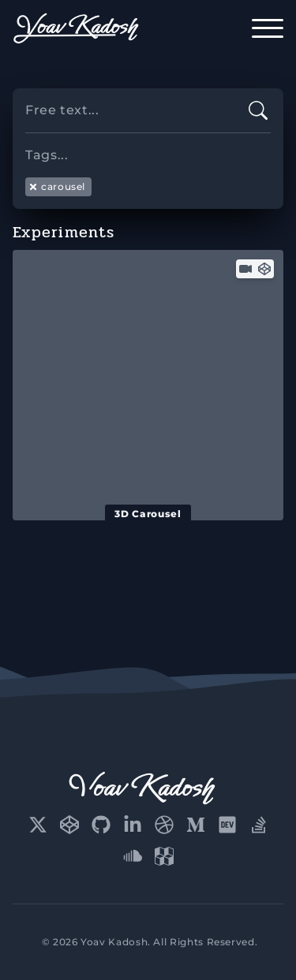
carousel (57, 186)
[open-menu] (268, 28)
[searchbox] (148, 149)
